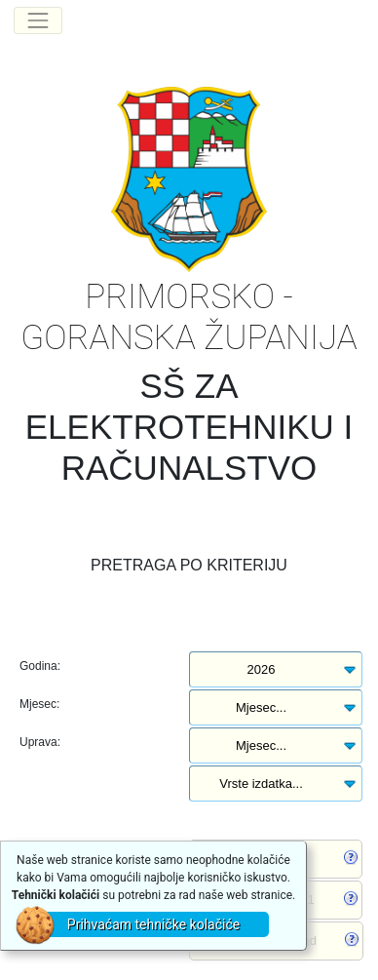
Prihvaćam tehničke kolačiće (153, 924)
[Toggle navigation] (38, 20)
